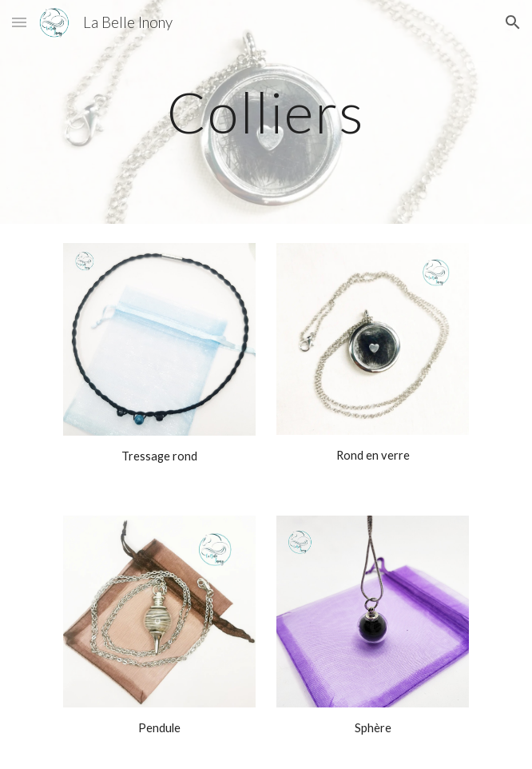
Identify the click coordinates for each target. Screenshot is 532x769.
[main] (266, 112)
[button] (19, 22)
